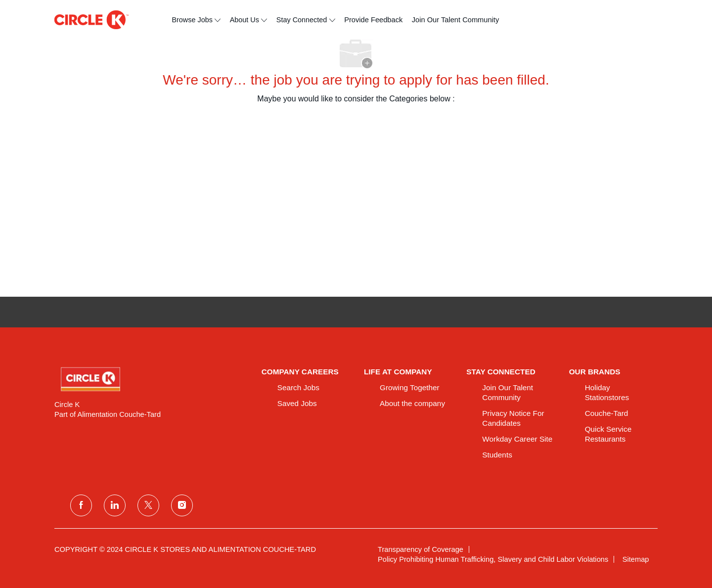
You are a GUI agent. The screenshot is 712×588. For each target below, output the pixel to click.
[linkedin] (115, 505)
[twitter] (148, 505)
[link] (151, 379)
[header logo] (91, 20)
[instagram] (182, 505)
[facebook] (81, 505)
